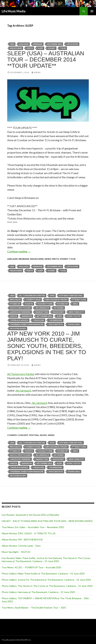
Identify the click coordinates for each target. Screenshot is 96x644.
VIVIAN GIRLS (74, 324)
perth (30, 48)
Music (44, 435)
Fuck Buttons (45, 304)
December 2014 (54, 44)
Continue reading (19, 251)
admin (37, 72)
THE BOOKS (39, 320)
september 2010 (44, 316)
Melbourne (16, 48)
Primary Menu (92, 11)
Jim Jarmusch (42, 308)
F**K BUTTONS (79, 300)
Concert (23, 435)
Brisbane (38, 44)
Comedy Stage (33, 300)
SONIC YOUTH (74, 316)
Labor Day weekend (20, 312)
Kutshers (59, 308)
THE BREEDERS (56, 320)
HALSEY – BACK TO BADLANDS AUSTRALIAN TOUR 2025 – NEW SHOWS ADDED (47, 521)
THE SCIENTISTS (56, 324)
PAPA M (14, 316)
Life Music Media (14, 11)
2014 (12, 44)
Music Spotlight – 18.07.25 (16, 552)
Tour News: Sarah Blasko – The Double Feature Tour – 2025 (34, 608)
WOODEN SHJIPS (18, 328)
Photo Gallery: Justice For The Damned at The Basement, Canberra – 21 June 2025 (46, 580)
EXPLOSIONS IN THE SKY (56, 300)
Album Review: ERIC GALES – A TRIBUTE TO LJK (29, 533)
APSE (52, 295)
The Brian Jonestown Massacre (27, 324)
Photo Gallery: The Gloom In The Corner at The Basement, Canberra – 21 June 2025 (47, 586)
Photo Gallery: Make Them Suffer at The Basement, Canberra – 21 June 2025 (43, 574)
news (48, 259)
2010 (12, 295)
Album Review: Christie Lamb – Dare (21, 546)
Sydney (52, 48)
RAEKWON (27, 316)
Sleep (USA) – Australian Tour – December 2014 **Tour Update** (46, 60)
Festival (34, 435)
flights (29, 304)
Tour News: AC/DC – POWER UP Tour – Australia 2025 (32, 567)
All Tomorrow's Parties (32, 295)
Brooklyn (15, 300)
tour (63, 48)
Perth (55, 259)
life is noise (72, 44)
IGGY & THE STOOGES (20, 308)
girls (75, 304)
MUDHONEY (58, 312)
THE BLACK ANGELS (19, 320)
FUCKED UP (63, 304)
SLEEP (40, 48)
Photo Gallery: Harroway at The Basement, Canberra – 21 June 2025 (38, 592)
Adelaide (24, 44)
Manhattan (42, 312)
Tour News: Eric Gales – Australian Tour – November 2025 (33, 527)
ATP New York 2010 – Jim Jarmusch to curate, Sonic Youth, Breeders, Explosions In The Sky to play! (47, 346)
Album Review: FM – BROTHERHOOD (22, 540)
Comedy (12, 435)
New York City (76, 312)
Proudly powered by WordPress (16, 640)
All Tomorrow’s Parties (21, 374)
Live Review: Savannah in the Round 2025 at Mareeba (30, 515)
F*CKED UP (15, 304)
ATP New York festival (71, 295)
